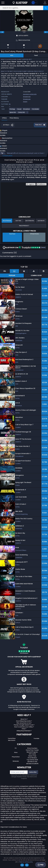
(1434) (32, 248)
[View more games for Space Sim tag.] (13, 113)
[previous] (2, 32)
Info (12, 55)
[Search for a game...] (24, 8)
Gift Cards (32, 754)
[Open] (3, 3)
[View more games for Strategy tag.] (12, 110)
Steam (25, 102)
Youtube (36, 738)
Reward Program (32, 752)
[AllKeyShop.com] (20, 3)
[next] (46, 32)
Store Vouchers (32, 748)
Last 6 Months (30, 221)
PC (16, 748)
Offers (4, 118)
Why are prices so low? (24, 723)
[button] (45, 3)
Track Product (24, 226)
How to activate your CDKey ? (24, 727)
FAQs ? (24, 729)
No (27, 865)
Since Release (7, 221)
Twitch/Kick (12, 738)
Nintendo (16, 761)
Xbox (16, 752)
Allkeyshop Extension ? (24, 731)
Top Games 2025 (32, 760)
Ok (22, 865)
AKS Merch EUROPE (32, 764)
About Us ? (24, 719)
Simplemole (27, 97)
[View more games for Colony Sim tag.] (21, 113)
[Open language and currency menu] (34, 3)
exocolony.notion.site (30, 94)
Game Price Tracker (32, 750)
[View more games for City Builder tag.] (35, 110)
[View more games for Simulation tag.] (27, 110)
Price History (14, 118)
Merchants (12, 740)
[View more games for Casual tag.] (19, 110)
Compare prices (7, 156)
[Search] (46, 8)
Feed (36, 55)
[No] (45, 862)
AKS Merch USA (32, 762)
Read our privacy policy (26, 862)
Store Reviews (32, 758)
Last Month (41, 221)
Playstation (16, 757)
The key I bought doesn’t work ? (24, 725)
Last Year (18, 221)
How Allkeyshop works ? (24, 721)
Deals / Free (32, 756)
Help (41, 865)
